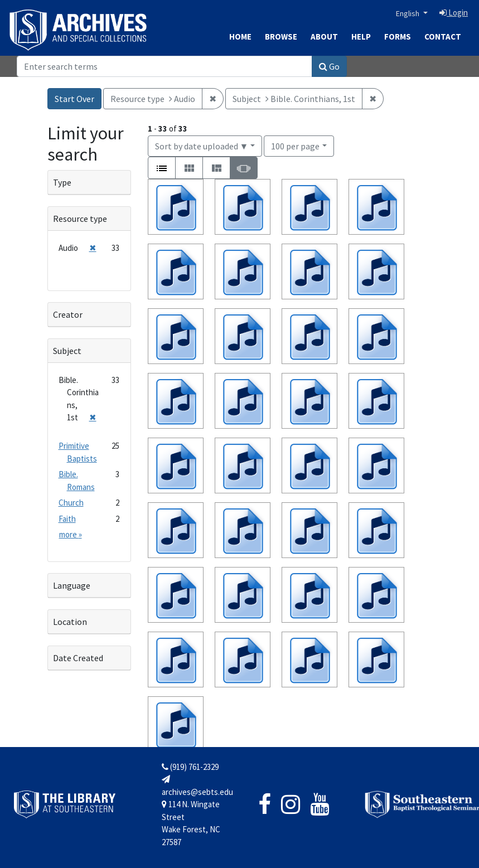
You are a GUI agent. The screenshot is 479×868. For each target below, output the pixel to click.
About (324, 37)
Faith (67, 519)
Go (329, 66)
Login (454, 13)
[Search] (164, 66)
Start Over (74, 99)
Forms (398, 37)
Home (240, 37)
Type (62, 182)
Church (71, 503)
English (408, 13)
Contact (443, 37)
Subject (67, 351)
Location (70, 622)
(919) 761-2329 (190, 767)
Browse (281, 37)
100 (295, 145)
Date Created (78, 658)
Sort (202, 146)
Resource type (80, 219)
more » (71, 534)
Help (361, 37)
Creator (68, 314)
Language (72, 585)
